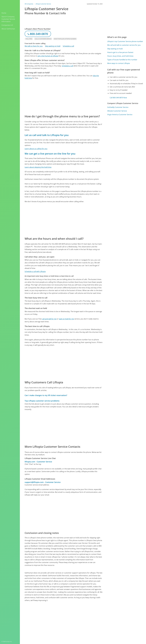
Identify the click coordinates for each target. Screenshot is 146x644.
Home (4, 13)
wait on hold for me (66, 319)
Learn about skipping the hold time (38, 167)
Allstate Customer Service (117, 111)
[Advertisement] (64, 97)
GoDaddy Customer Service (118, 107)
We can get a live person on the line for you (50, 154)
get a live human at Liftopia (48, 56)
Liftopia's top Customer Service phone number (125, 41)
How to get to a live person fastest (120, 52)
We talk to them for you (34, 46)
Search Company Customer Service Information (8, 19)
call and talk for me (49, 319)
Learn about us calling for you (36, 149)
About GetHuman (8, 29)
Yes (87, 617)
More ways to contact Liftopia (119, 63)
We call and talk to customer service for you (124, 45)
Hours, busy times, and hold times (120, 56)
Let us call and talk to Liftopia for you (47, 135)
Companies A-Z (7, 25)
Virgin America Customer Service (120, 115)
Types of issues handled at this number (122, 60)
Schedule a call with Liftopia (35, 271)
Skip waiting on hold (53, 46)
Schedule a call (68, 46)
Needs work (95, 617)
